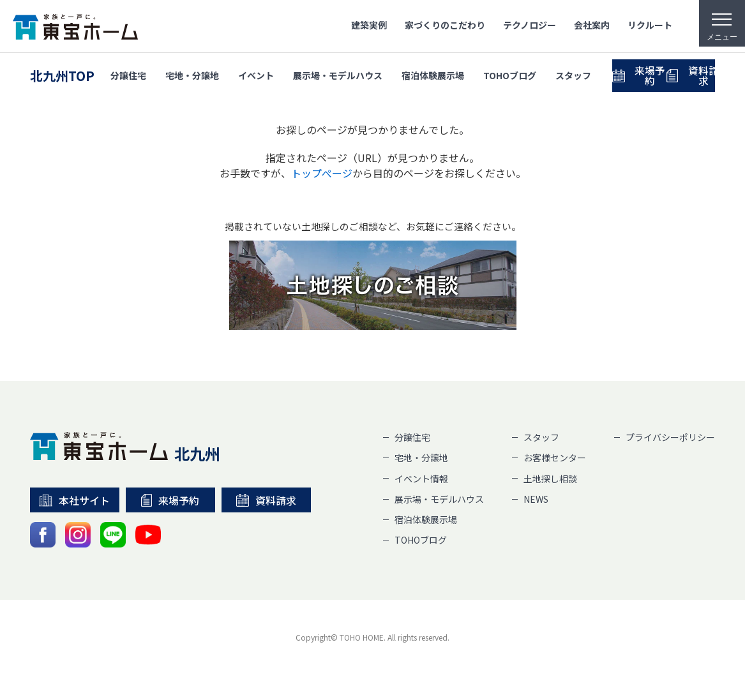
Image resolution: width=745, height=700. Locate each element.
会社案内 (592, 25)
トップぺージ (322, 173)
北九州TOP (62, 74)
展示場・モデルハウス (338, 73)
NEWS (536, 499)
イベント (256, 73)
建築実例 (369, 25)
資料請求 (266, 500)
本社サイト (74, 500)
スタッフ (573, 73)
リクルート (650, 25)
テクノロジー (530, 25)
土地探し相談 (550, 479)
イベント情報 (421, 479)
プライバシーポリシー (670, 437)
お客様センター (555, 458)
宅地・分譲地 (192, 73)
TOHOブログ (510, 73)
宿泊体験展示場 (433, 73)
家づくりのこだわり (445, 25)
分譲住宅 (128, 73)
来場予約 (659, 73)
